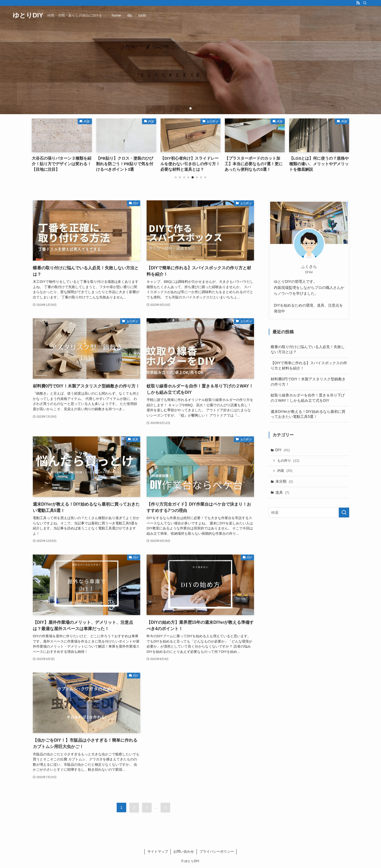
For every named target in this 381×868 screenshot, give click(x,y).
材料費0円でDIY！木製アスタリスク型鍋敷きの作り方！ (308, 382)
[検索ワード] (309, 513)
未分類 (284, 481)
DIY (283, 450)
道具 (282, 492)
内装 (285, 471)
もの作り (288, 461)
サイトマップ (158, 851)
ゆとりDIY (28, 15)
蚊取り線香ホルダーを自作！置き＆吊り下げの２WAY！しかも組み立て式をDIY (308, 398)
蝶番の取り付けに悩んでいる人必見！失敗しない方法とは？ (308, 349)
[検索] (365, 3)
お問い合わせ (184, 851)
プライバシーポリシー (217, 851)
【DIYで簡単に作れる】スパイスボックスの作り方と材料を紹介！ (309, 366)
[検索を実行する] (344, 513)
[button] (186, 108)
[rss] (358, 3)
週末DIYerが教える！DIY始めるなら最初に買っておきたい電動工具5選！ (308, 414)
